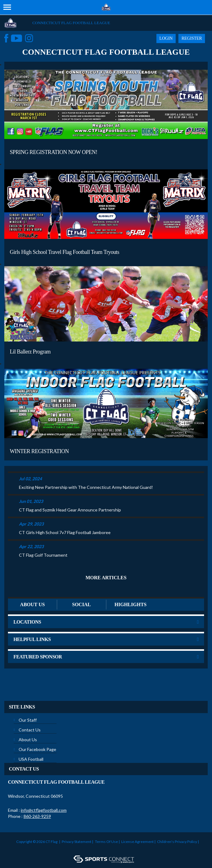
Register (192, 38)
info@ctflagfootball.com (44, 810)
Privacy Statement (77, 842)
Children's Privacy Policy (177, 842)
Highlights (131, 604)
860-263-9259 (37, 816)
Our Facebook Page (37, 749)
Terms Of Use (106, 842)
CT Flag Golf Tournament (43, 555)
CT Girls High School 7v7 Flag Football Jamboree (65, 532)
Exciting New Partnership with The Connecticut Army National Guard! (86, 487)
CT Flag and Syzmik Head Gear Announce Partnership (70, 510)
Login (166, 38)
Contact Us (30, 730)
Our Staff (28, 720)
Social (81, 604)
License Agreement (137, 842)
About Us (28, 740)
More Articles (106, 578)
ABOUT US (33, 604)
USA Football (31, 759)
